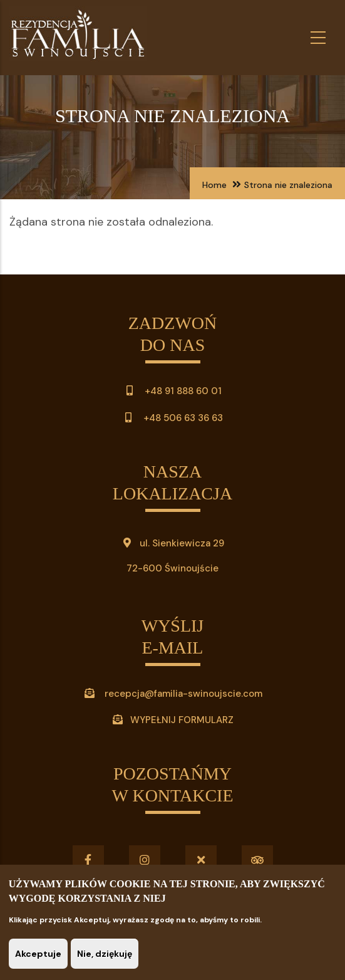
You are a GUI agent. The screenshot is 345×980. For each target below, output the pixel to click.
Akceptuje (38, 954)
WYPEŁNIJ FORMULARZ (182, 720)
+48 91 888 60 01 (172, 391)
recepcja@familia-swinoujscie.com (183, 694)
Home (214, 185)
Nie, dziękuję (105, 954)
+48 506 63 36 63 (182, 418)
